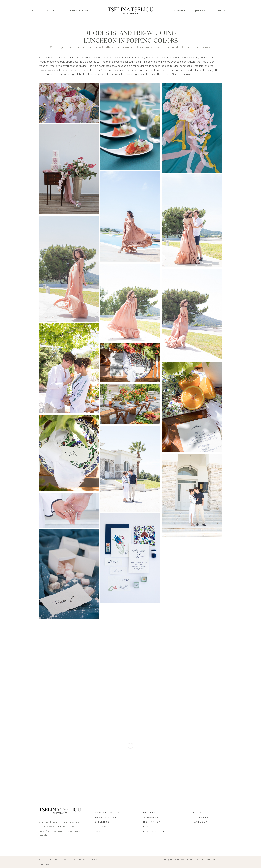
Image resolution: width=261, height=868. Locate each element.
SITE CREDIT (214, 860)
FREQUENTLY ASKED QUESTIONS (178, 860)
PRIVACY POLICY (201, 860)
